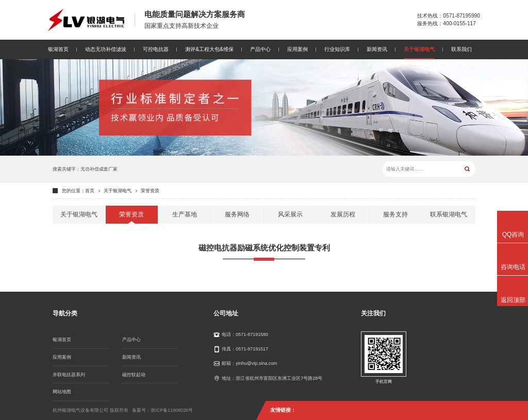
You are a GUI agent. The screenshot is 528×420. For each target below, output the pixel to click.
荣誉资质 (150, 191)
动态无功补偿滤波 (106, 49)
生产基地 (185, 214)
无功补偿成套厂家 (99, 169)
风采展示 (290, 214)
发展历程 (343, 214)
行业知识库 (337, 49)
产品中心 (260, 49)
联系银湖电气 (449, 214)
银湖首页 (58, 49)
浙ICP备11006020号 (172, 410)
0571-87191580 (252, 334)
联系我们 (461, 49)
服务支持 (395, 214)
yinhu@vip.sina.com (256, 363)
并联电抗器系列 (69, 375)
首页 (90, 191)
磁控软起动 (134, 375)
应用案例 (298, 49)
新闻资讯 (377, 49)
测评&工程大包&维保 (209, 49)
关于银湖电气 (419, 49)
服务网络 (237, 214)
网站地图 (62, 392)
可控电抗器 (156, 49)
